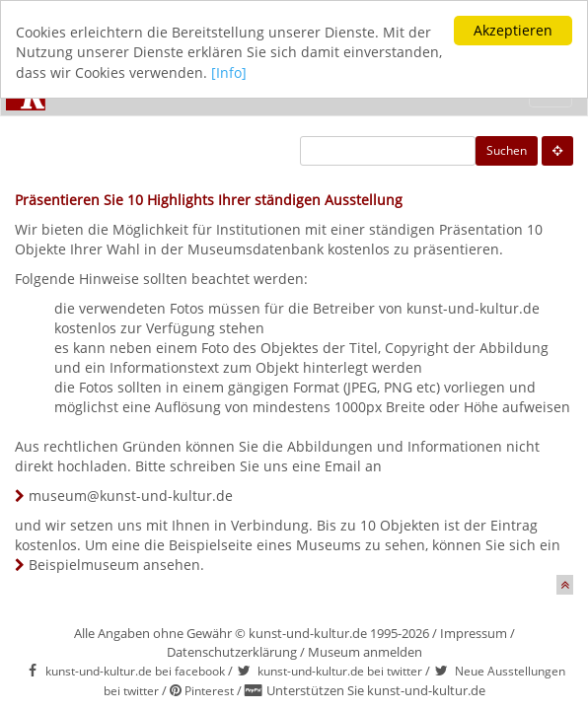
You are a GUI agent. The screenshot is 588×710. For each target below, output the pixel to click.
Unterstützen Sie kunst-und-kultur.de (376, 690)
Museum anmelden (365, 652)
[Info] (229, 72)
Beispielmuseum (84, 565)
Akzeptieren (513, 30)
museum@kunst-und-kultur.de (131, 496)
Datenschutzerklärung (232, 652)
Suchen (507, 150)
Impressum (474, 633)
